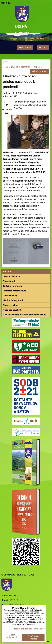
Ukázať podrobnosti (12, 636)
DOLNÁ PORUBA (22, 30)
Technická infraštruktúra (14, 291)
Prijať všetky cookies (33, 638)
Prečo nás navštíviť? (12, 310)
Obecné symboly (11, 305)
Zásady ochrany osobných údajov (29, 629)
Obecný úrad (9, 281)
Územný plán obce (11, 276)
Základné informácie (12, 286)
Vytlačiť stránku (39, 71)
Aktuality (7, 271)
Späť (5, 62)
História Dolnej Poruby (14, 300)
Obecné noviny (10, 295)
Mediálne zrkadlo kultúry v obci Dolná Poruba (25, 315)
